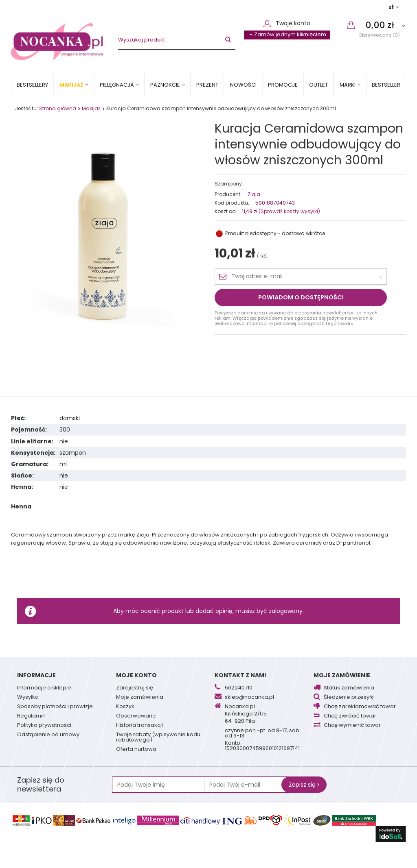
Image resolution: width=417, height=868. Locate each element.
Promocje (283, 85)
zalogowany (286, 611)
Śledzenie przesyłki (349, 698)
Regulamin (31, 716)
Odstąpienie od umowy (48, 735)
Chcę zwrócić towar (350, 716)
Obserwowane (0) (379, 35)
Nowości (243, 85)
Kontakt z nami (240, 675)
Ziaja (254, 194)
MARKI (348, 85)
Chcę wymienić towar (352, 726)
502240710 (239, 688)
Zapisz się (304, 785)
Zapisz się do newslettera (41, 785)
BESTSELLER (386, 85)
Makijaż (71, 85)
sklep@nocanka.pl (249, 698)
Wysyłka (28, 698)
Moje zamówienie (342, 675)
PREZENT (207, 85)
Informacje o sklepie (44, 688)
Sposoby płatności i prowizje (55, 707)
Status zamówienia (349, 688)
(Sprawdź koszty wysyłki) (289, 211)
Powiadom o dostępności (301, 297)
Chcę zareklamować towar (360, 707)
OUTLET (318, 85)
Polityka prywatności (44, 726)
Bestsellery (32, 85)
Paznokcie (165, 85)
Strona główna (58, 108)
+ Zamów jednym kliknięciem (288, 34)
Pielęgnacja (117, 85)
